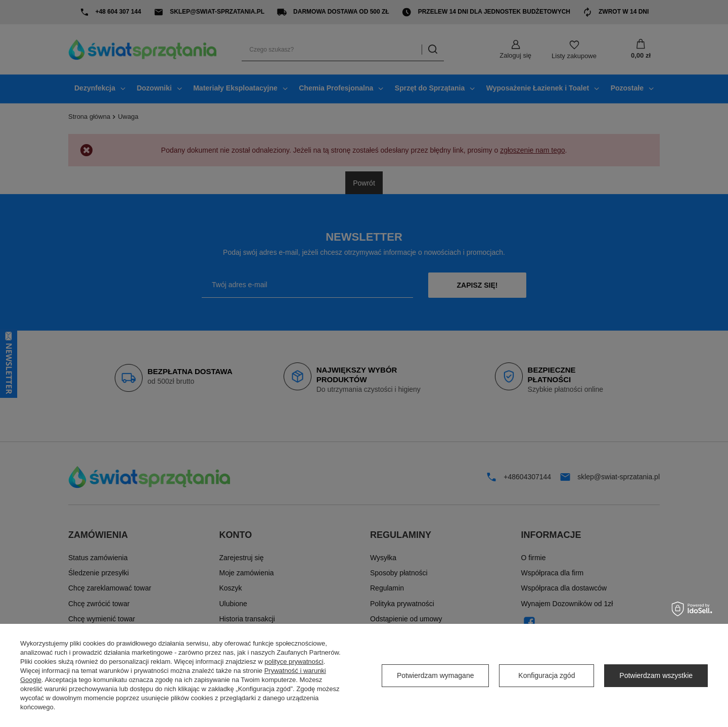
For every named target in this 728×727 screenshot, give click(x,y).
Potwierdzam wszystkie (656, 675)
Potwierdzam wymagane (436, 675)
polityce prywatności (294, 662)
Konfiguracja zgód (547, 675)
